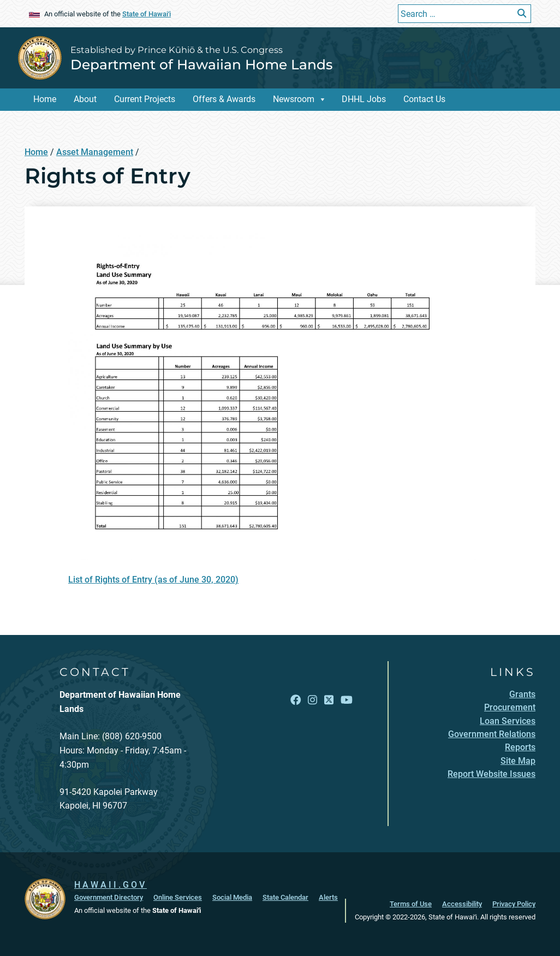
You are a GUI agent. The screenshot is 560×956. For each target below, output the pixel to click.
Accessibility (462, 904)
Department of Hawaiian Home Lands (201, 64)
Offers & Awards (224, 99)
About (85, 99)
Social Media (232, 897)
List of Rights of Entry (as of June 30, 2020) (153, 580)
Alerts (328, 897)
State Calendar (285, 897)
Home (45, 99)
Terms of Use (411, 904)
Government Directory (109, 897)
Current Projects (145, 99)
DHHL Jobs (364, 99)
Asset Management (95, 152)
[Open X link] (329, 700)
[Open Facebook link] (296, 700)
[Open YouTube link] (347, 700)
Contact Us (424, 99)
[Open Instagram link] (312, 700)
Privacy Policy (514, 904)
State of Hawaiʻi (147, 14)
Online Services (178, 897)
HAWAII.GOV (111, 885)
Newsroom (294, 99)
